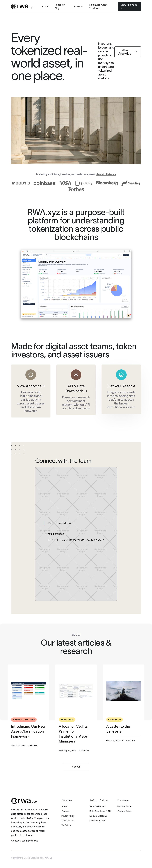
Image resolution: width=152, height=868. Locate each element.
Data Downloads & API (100, 811)
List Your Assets (125, 806)
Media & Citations (98, 816)
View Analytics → (129, 7)
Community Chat (98, 821)
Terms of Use (68, 821)
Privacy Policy (68, 816)
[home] (22, 6)
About (45, 7)
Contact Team (124, 811)
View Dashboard (97, 806)
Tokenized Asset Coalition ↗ (98, 7)
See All (76, 767)
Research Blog (60, 7)
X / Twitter (66, 825)
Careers (79, 7)
